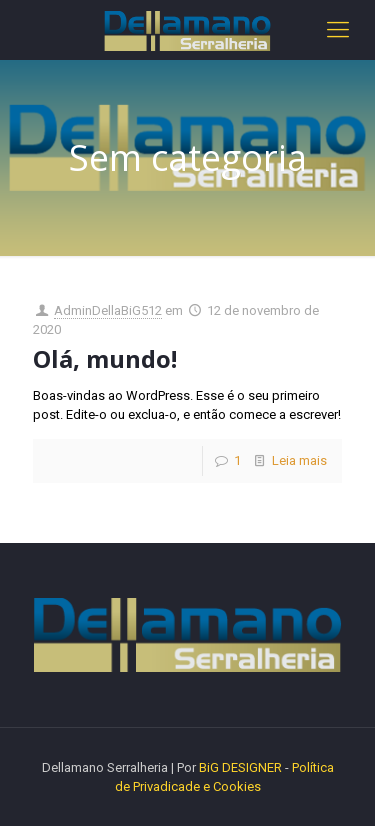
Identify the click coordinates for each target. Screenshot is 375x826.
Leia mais (299, 460)
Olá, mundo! (105, 358)
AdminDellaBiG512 (108, 310)
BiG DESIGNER (242, 767)
